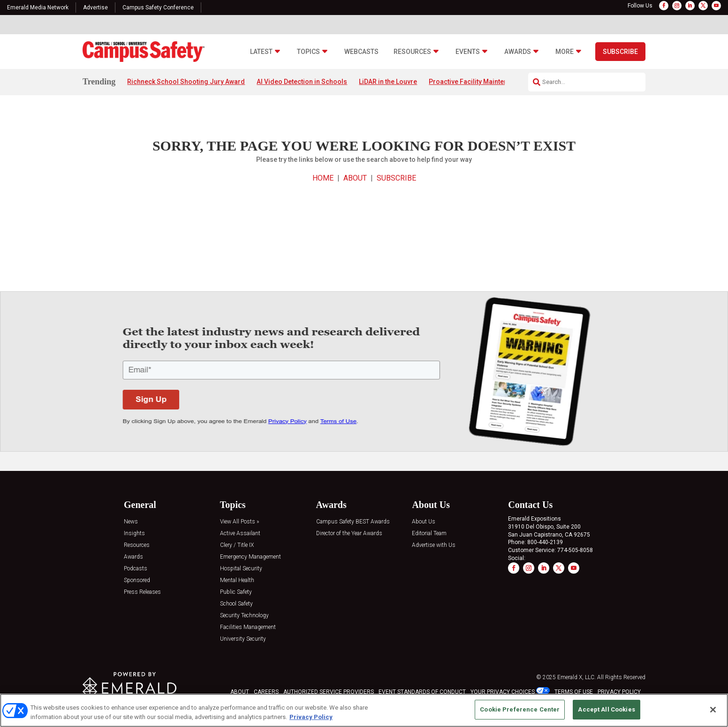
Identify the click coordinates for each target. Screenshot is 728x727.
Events (468, 52)
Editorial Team (429, 534)
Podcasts (136, 569)
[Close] (713, 710)
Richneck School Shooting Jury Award (186, 82)
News (131, 522)
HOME (323, 178)
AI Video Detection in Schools (302, 82)
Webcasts (361, 52)
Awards (518, 52)
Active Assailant (240, 534)
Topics (308, 52)
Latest (261, 52)
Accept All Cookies (606, 709)
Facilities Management (248, 627)
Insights (134, 534)
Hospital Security (241, 569)
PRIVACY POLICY (619, 692)
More (565, 52)
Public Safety (236, 592)
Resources (412, 52)
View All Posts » (239, 522)
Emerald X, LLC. (576, 677)
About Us (424, 522)
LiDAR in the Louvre (388, 82)
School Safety (236, 604)
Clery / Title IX (237, 545)
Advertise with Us (434, 545)
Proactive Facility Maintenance (476, 82)
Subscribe (620, 52)
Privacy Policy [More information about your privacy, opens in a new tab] (311, 717)
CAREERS (266, 692)
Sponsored (137, 580)
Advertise (95, 8)
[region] (364, 710)
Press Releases (142, 592)
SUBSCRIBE (396, 178)
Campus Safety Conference (158, 8)
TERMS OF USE (574, 692)
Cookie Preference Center (520, 709)
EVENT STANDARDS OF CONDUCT (422, 692)
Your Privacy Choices (503, 692)
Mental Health (237, 580)
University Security (243, 639)
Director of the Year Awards (349, 534)
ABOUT (355, 178)
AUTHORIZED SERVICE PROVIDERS (329, 692)
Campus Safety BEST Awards (353, 522)
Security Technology (244, 616)
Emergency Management (250, 557)
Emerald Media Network (38, 8)
